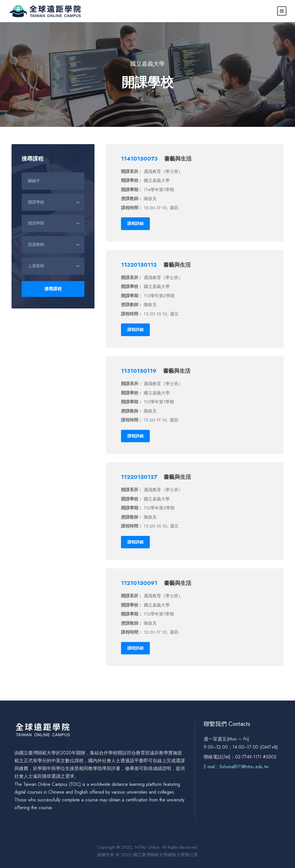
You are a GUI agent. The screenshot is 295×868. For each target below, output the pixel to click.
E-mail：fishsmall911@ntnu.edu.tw (236, 767)
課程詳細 (135, 223)
